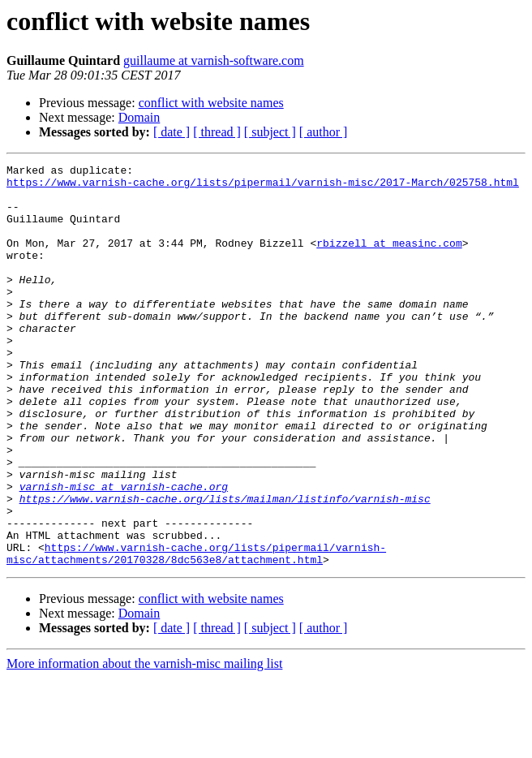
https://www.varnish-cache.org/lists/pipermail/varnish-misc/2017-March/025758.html (263, 187)
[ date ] (172, 132)
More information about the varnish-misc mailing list (144, 744)
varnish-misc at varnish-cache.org (124, 552)
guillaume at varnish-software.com (214, 60)
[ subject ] (270, 132)
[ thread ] (217, 132)
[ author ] (324, 132)
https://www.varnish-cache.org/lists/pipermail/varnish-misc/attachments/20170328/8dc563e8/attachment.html (196, 632)
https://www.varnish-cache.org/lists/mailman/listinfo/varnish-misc (225, 566)
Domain (139, 117)
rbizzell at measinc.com (389, 260)
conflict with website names (211, 103)
